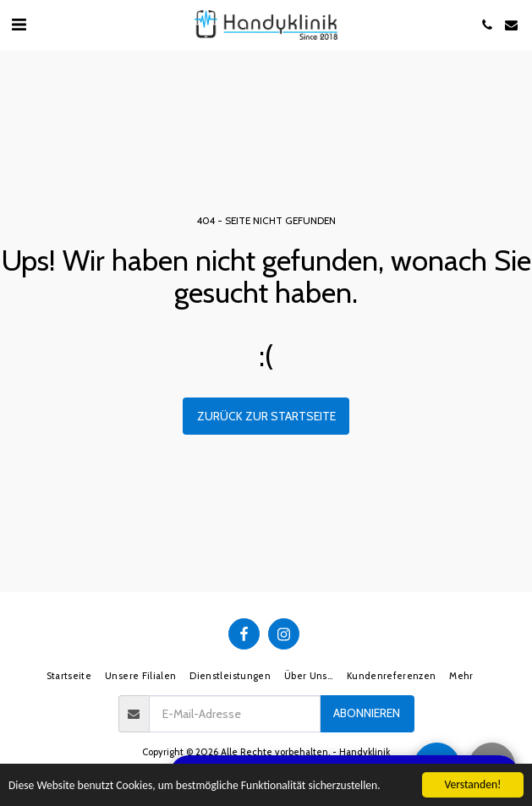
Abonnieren (367, 713)
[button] (19, 25)
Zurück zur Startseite (266, 416)
